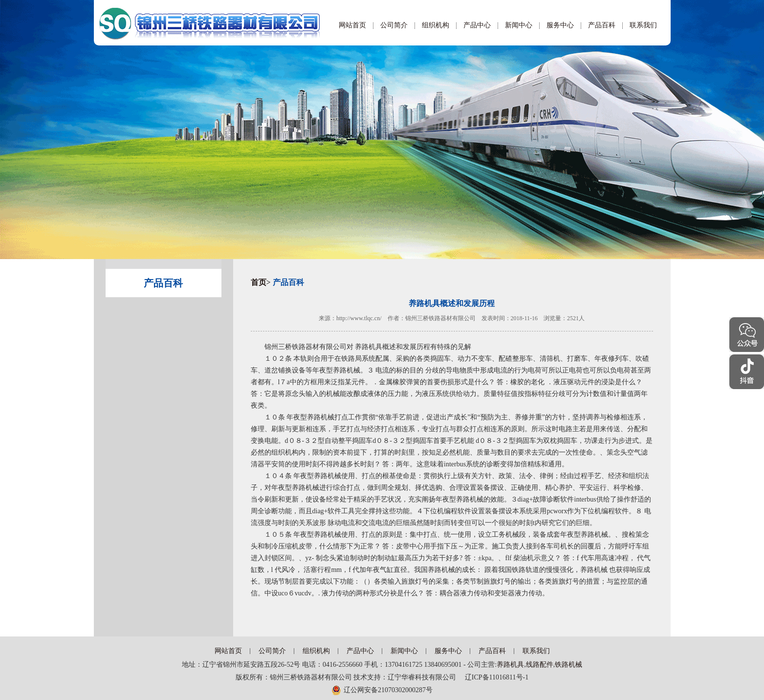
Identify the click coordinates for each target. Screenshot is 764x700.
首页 (259, 282)
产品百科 (602, 25)
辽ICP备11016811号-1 (493, 677)
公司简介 (394, 25)
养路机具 (510, 665)
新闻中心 (519, 25)
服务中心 (560, 25)
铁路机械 (568, 665)
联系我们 (643, 25)
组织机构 (436, 25)
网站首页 (352, 25)
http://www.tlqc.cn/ (359, 318)
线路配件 (540, 665)
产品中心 (477, 25)
